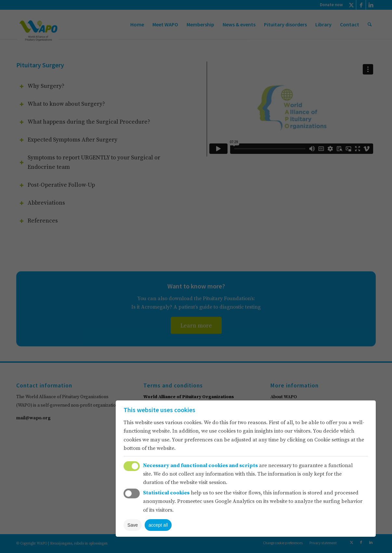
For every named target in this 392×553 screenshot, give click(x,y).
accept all (158, 525)
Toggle (132, 466)
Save (133, 525)
